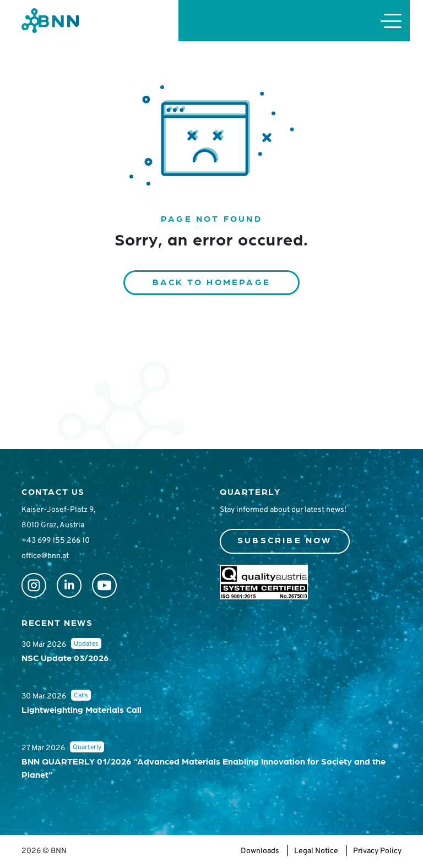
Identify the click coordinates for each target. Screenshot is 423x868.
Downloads (260, 851)
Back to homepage (211, 282)
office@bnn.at (45, 556)
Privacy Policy (377, 851)
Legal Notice (316, 851)
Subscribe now (285, 540)
